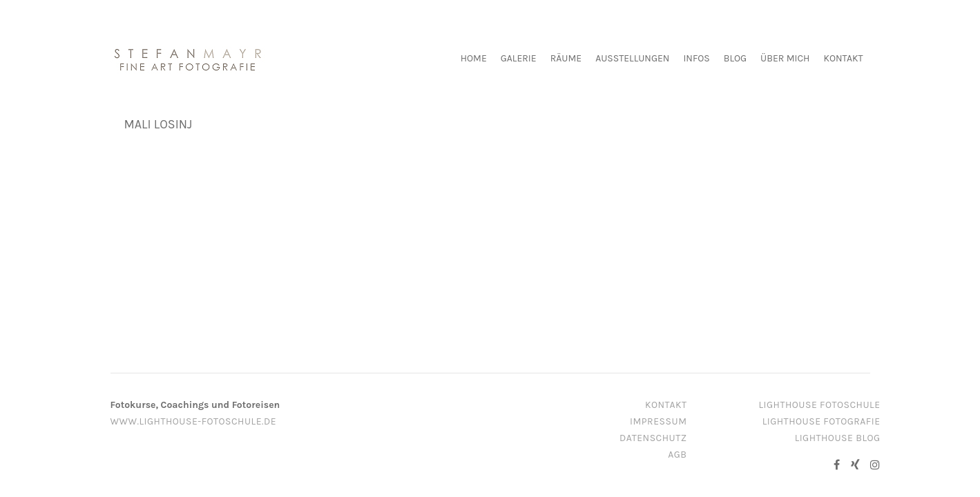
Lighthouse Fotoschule (820, 405)
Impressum (658, 421)
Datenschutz (653, 438)
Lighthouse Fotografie (822, 421)
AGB (677, 455)
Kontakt (666, 405)
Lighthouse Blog (838, 438)
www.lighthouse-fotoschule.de (194, 421)
